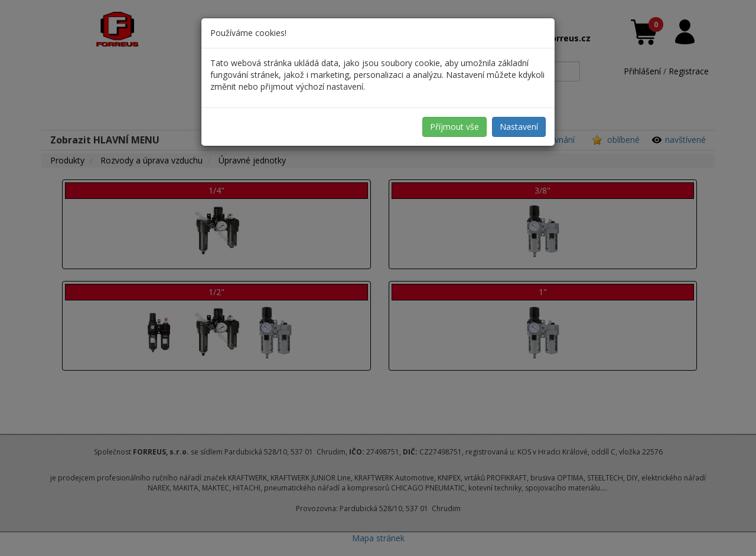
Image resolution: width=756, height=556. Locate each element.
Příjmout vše (454, 127)
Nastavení (519, 127)
